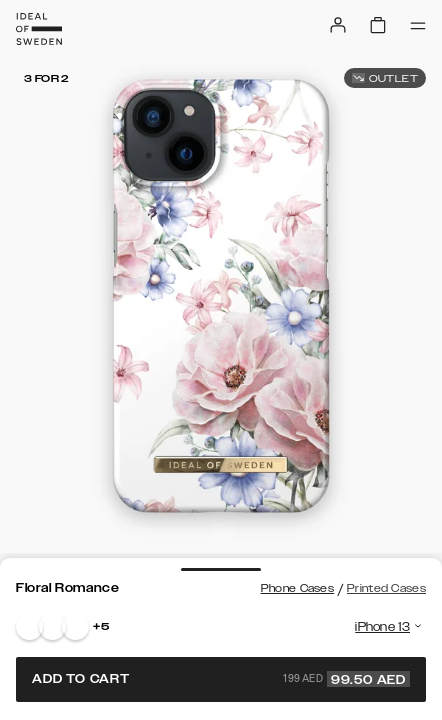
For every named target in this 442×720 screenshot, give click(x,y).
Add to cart (221, 679)
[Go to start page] (39, 29)
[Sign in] (338, 25)
